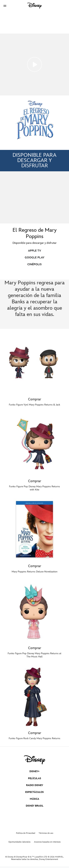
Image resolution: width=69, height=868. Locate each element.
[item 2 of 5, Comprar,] (34, 444)
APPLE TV (35, 251)
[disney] (34, 760)
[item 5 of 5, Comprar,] (34, 696)
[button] (5, 6)
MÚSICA (34, 799)
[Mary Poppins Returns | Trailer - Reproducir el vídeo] (35, 65)
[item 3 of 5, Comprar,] (34, 529)
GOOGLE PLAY (35, 258)
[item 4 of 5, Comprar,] (34, 611)
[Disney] (34, 6)
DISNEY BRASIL (35, 806)
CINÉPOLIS (34, 264)
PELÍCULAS (35, 778)
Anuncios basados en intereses (47, 842)
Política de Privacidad (26, 833)
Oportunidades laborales (19, 842)
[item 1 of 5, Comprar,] (34, 363)
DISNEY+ (34, 771)
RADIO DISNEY (35, 785)
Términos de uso (46, 833)
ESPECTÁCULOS (34, 792)
